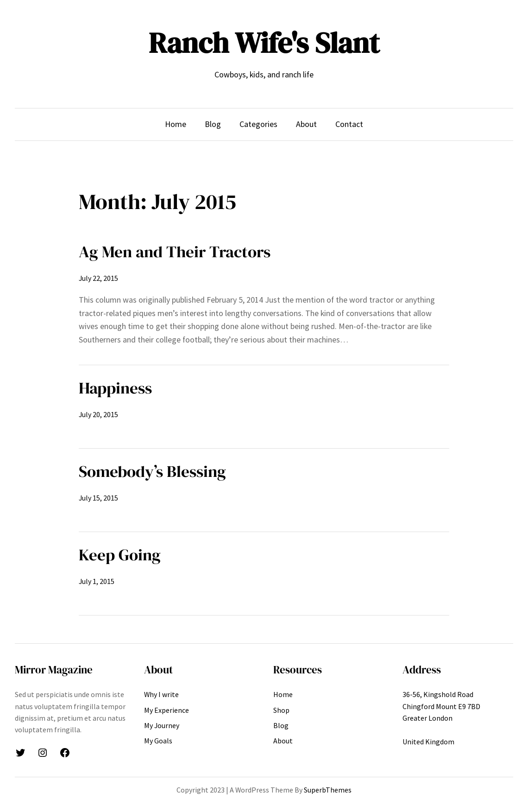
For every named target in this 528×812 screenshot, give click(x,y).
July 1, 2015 (97, 581)
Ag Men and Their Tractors (175, 251)
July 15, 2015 (98, 498)
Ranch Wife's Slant (264, 43)
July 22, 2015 (98, 278)
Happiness (115, 388)
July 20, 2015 (98, 414)
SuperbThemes (328, 790)
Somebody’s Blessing (152, 471)
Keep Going (120, 555)
